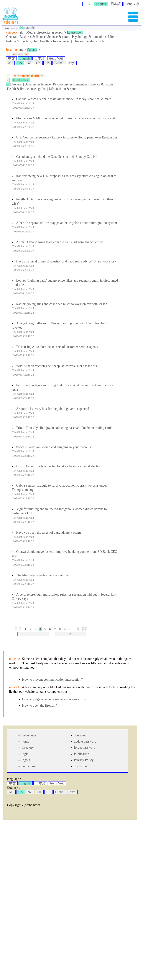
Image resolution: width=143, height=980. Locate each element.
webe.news (29, 735)
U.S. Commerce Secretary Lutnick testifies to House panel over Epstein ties (67, 137)
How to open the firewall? (40, 705)
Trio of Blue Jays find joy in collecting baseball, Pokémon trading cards (64, 428)
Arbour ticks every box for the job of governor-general (53, 409)
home (7, 28)
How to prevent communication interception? (52, 680)
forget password (85, 748)
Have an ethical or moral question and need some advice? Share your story (66, 261)
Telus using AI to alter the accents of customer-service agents (57, 347)
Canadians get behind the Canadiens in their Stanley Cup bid (57, 157)
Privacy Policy (84, 760)
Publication (82, 754)
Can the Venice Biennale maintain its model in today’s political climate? (64, 99)
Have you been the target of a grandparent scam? (49, 533)
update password (85, 741)
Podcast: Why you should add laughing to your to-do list (54, 447)
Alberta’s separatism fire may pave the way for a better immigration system (66, 223)
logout (26, 760)
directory (28, 748)
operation (15, 28)
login (25, 754)
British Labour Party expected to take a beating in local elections (59, 466)
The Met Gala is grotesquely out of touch (44, 575)
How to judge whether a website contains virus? (54, 699)
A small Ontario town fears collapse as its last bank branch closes (60, 242)
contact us (28, 766)
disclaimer (81, 766)
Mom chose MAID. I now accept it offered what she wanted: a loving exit (66, 118)
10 (71, 629)
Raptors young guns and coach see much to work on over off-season (62, 304)
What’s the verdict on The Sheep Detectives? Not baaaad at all (58, 366)
